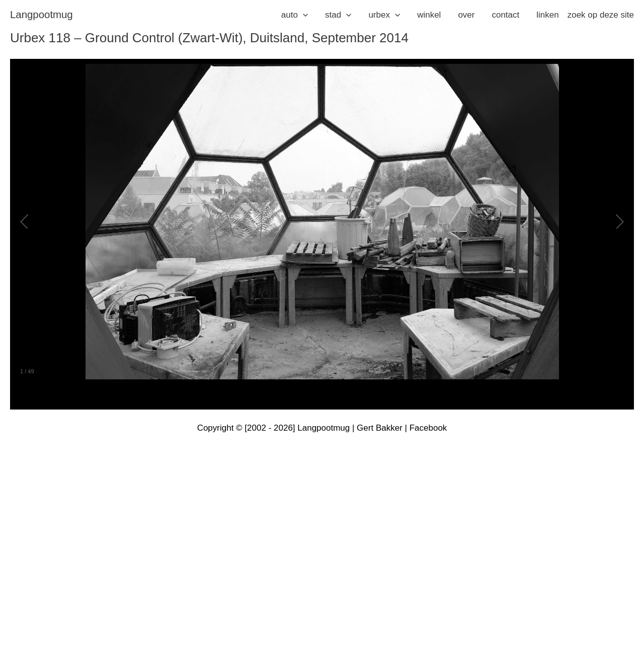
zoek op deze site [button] (601, 15)
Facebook (428, 428)
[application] (303, 15)
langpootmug (42, 15)
